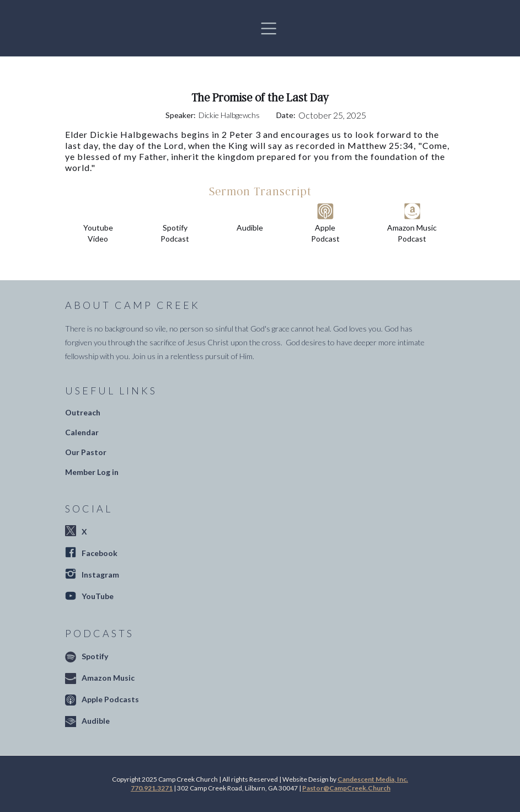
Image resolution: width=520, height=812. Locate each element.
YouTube (98, 596)
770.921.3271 (152, 788)
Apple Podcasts (110, 699)
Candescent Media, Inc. (373, 779)
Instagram (100, 575)
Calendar (82, 432)
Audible (96, 721)
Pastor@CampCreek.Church (346, 788)
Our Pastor (86, 452)
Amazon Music (108, 678)
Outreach (83, 412)
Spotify (95, 656)
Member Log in (92, 472)
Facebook (100, 553)
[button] (269, 28)
